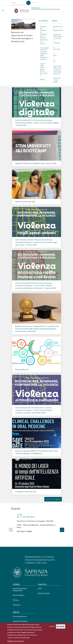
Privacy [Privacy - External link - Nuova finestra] (16, 600)
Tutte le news (53, 499)
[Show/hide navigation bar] (3, 10)
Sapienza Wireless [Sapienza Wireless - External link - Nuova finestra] (20, 621)
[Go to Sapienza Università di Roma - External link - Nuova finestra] (23, 11)
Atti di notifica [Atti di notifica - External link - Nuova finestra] (19, 595)
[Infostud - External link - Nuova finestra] (56, 43)
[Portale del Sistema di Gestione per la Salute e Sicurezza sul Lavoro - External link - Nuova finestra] (43, 35)
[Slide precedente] (11, 530)
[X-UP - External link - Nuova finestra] (56, 61)
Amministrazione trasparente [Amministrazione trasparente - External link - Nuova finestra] (20, 589)
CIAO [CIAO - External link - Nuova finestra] (40, 588)
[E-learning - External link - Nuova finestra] (56, 48)
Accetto (52, 628)
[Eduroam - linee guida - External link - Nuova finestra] (56, 80)
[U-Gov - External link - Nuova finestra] (56, 55)
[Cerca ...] (28, 3)
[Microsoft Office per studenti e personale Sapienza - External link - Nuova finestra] (56, 70)
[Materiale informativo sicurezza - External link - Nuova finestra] (56, 37)
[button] (35, 3)
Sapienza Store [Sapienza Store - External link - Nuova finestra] (44, 593)
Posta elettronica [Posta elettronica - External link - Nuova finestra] (20, 616)
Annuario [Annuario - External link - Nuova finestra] (17, 605)
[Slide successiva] (62, 530)
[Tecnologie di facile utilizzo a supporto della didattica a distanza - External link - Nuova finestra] (43, 54)
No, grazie (61, 628)
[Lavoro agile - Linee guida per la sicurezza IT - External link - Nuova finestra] (43, 69)
